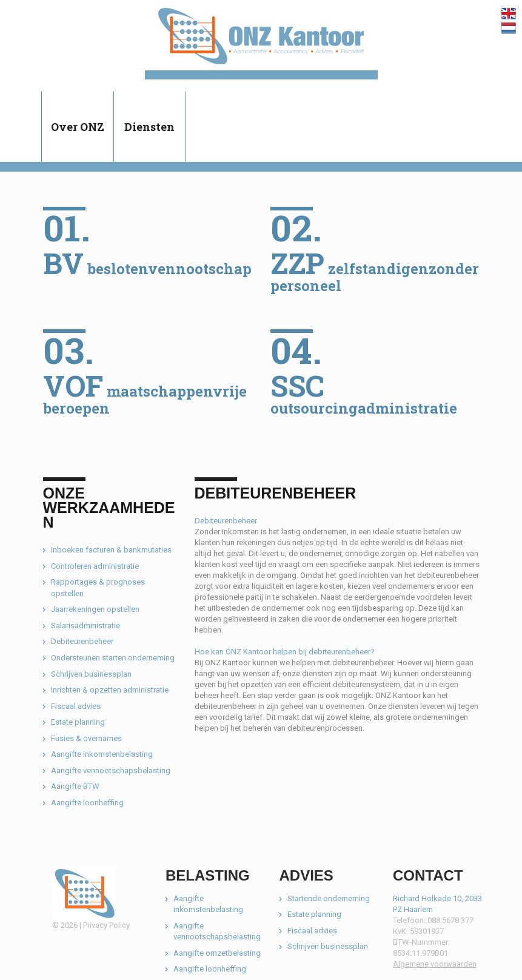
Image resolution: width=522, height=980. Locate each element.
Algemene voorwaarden (435, 964)
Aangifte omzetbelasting (217, 953)
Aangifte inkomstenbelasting (102, 754)
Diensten (149, 127)
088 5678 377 (450, 920)
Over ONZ (78, 127)
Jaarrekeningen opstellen (95, 609)
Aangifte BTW (75, 786)
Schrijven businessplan (91, 674)
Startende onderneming (329, 898)
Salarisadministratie (85, 626)
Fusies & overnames (86, 738)
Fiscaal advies (76, 706)
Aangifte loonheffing (87, 803)
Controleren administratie (95, 566)
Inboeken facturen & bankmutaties (111, 550)
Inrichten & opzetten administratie (110, 690)
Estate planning (78, 722)
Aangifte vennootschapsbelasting (111, 770)
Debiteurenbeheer (82, 641)
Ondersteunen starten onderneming (113, 658)
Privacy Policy (106, 925)
